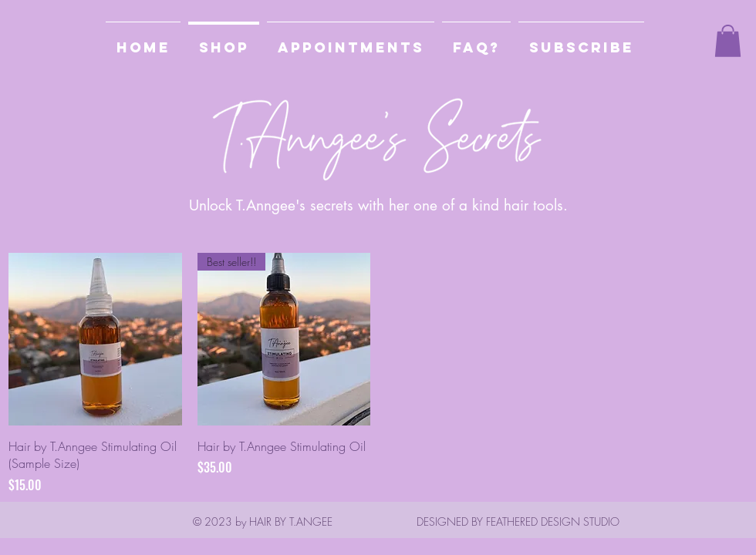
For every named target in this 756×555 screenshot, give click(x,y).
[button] (581, 41)
